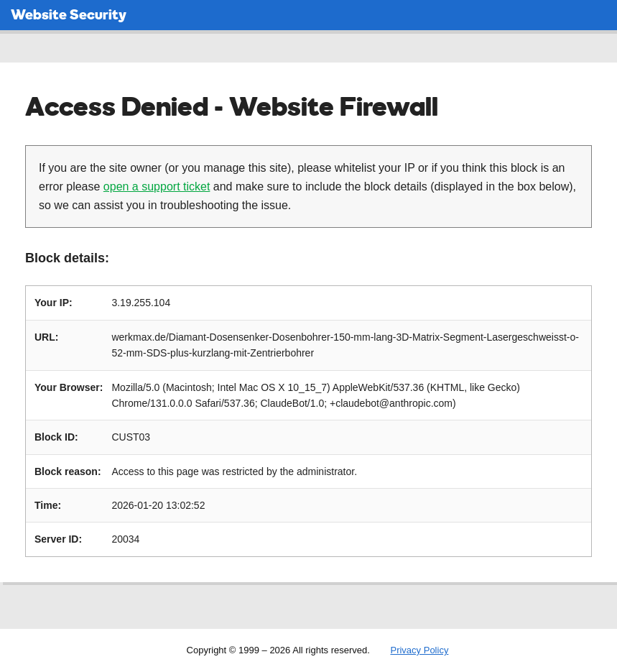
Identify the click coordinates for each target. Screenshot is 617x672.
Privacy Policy (419, 650)
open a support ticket (157, 187)
